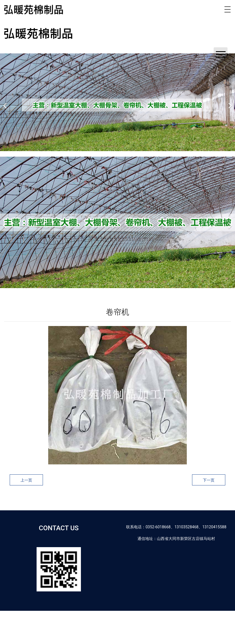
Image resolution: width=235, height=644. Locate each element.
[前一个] (6, 102)
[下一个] (229, 102)
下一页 (209, 480)
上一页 (26, 480)
